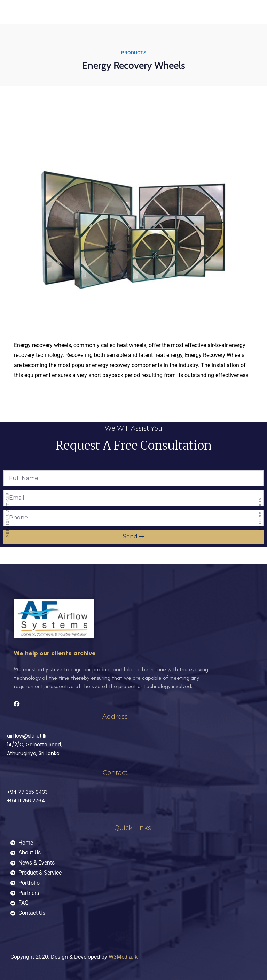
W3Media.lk (123, 957)
